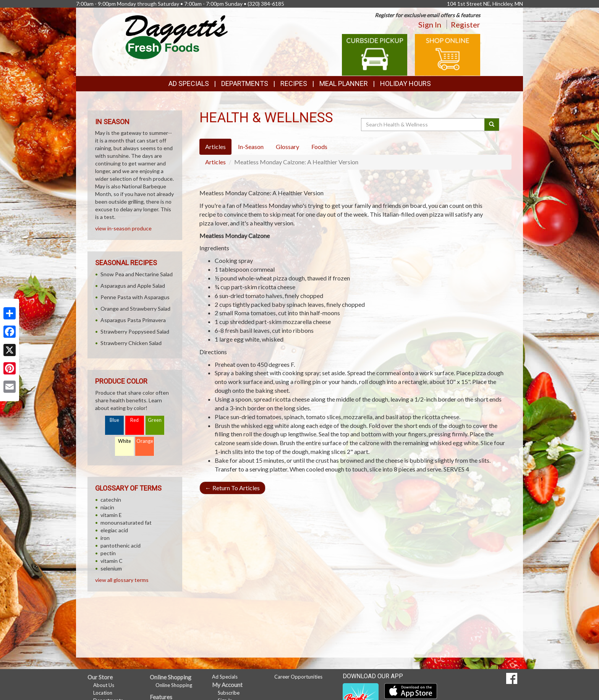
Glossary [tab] (287, 147)
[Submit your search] (492, 125)
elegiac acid (114, 530)
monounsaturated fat (126, 523)
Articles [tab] (215, 147)
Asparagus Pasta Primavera (133, 320)
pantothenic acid (121, 545)
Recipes (294, 83)
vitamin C (112, 561)
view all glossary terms (122, 580)
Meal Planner (344, 83)
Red (134, 420)
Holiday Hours (406, 83)
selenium (111, 568)
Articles (215, 162)
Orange (145, 441)
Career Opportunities (298, 677)
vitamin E (111, 515)
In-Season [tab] (251, 147)
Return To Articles (232, 488)
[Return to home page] (176, 36)
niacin (107, 507)
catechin (111, 500)
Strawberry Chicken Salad (131, 343)
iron (105, 538)
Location (103, 693)
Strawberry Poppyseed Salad (135, 331)
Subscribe (229, 693)
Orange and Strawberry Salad (135, 309)
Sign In (430, 24)
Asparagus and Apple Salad (133, 286)
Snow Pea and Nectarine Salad (137, 274)
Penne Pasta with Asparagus (135, 297)
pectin (108, 553)
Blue (114, 420)
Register (465, 24)
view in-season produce (123, 228)
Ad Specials (189, 83)
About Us (104, 685)
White (125, 441)
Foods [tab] (319, 147)
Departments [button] (245, 83)
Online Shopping (174, 685)
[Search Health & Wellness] (423, 125)
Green (155, 420)
